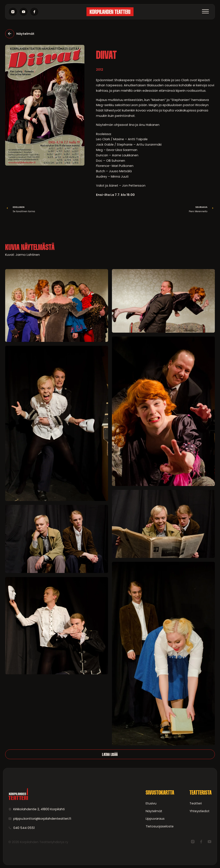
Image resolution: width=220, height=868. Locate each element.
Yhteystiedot (199, 811)
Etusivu (151, 803)
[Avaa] (205, 12)
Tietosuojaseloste (160, 826)
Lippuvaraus (155, 819)
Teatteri (196, 803)
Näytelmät (154, 811)
